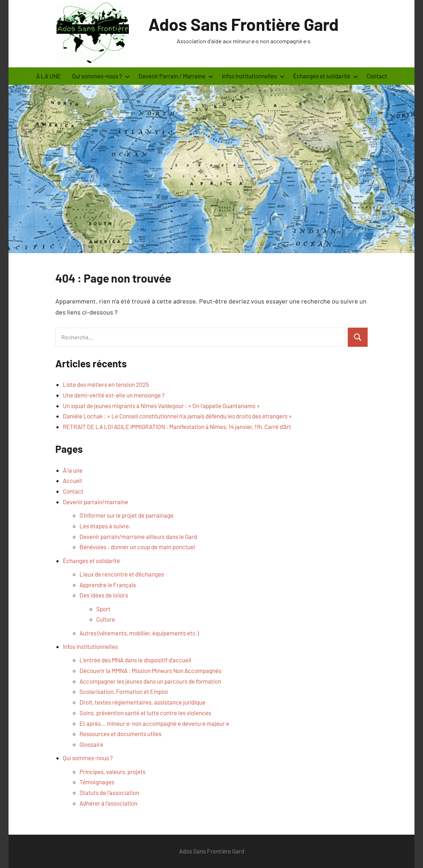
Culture (106, 619)
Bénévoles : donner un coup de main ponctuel (137, 547)
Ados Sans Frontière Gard (243, 24)
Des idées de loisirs (104, 595)
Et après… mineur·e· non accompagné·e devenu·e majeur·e (154, 723)
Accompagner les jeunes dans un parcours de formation (150, 681)
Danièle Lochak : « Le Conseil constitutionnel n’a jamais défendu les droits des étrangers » (177, 416)
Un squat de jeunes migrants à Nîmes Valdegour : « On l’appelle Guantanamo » (161, 406)
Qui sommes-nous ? (101, 76)
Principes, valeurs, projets (112, 772)
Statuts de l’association (109, 792)
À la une (73, 470)
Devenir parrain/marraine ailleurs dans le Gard (138, 536)
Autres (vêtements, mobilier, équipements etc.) (139, 633)
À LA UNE (48, 76)
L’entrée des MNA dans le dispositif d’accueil (135, 660)
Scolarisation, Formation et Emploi (124, 691)
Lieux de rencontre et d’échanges (122, 574)
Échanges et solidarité (326, 76)
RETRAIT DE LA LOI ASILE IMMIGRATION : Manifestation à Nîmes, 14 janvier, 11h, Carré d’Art (177, 427)
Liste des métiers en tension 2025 (106, 384)
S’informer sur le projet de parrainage (127, 515)
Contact (377, 76)
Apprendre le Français (108, 585)
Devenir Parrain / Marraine (176, 76)
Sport (103, 609)
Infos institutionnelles (253, 76)
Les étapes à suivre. (105, 526)
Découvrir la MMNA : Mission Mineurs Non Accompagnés (150, 671)
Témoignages (97, 782)
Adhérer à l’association (108, 803)
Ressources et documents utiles (120, 734)
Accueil (72, 480)
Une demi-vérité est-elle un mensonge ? (114, 395)
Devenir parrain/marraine (95, 502)
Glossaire (91, 744)
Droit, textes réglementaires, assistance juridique (142, 702)
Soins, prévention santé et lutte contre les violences (145, 713)
